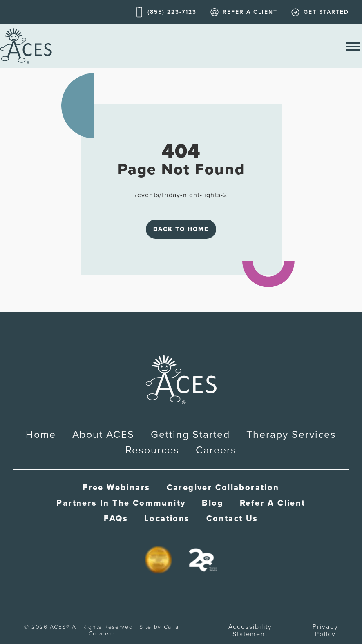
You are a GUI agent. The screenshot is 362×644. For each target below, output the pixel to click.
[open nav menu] (353, 46)
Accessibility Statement (250, 630)
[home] (26, 46)
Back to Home (181, 229)
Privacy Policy (325, 630)
